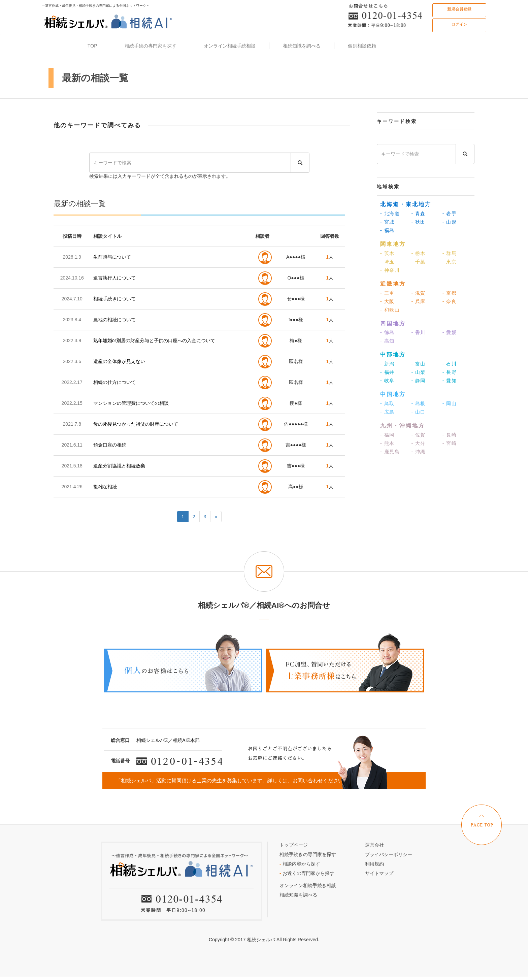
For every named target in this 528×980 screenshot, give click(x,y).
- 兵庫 (418, 301)
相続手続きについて (114, 299)
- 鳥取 (387, 403)
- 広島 (387, 412)
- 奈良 (450, 301)
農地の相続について (114, 320)
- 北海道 (390, 214)
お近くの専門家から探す (307, 873)
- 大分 (418, 443)
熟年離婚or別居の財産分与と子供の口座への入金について (154, 340)
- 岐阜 (387, 381)
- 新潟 (387, 364)
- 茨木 (387, 253)
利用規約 (374, 864)
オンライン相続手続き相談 (308, 885)
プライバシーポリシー (389, 854)
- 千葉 (418, 262)
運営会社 (374, 845)
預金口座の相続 (110, 445)
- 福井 (387, 372)
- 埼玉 (387, 262)
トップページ (294, 845)
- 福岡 (387, 435)
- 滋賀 (418, 293)
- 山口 (418, 412)
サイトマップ (379, 873)
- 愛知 (450, 381)
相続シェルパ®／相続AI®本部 (168, 740)
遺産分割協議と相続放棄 (119, 466)
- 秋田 (418, 222)
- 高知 (387, 341)
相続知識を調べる (298, 895)
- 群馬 (450, 253)
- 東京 (450, 262)
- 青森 (418, 214)
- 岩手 (450, 214)
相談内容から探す (300, 864)
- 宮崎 (450, 443)
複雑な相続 (105, 487)
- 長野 (450, 372)
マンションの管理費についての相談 (131, 403)
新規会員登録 (459, 9)
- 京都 (450, 293)
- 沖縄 (418, 452)
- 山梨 (418, 372)
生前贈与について (112, 257)
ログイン (459, 24)
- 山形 (450, 222)
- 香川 (418, 332)
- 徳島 (387, 332)
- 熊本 (387, 443)
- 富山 (418, 364)
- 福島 (387, 230)
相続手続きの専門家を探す (308, 854)
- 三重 (387, 293)
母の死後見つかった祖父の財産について (136, 424)
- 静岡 (418, 381)
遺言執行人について (114, 278)
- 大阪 (387, 301)
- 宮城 (387, 222)
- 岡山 (450, 403)
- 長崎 (450, 435)
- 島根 (418, 403)
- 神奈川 (390, 270)
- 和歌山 (390, 310)
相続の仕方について (114, 382)
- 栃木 (418, 253)
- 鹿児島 (390, 452)
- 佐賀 (418, 435)
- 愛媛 (450, 332)
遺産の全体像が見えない (119, 361)
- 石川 (450, 364)
